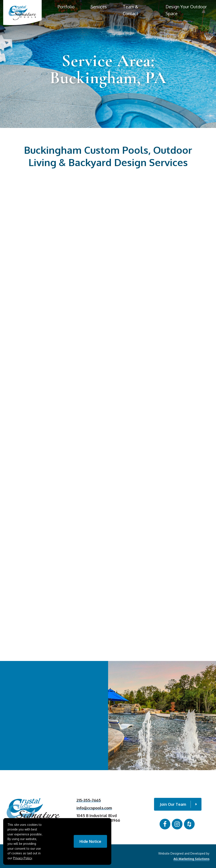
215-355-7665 (89, 802)
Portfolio (66, 7)
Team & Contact (131, 10)
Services (99, 7)
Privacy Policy (22, 858)
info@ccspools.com (94, 809)
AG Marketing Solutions (191, 859)
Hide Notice (90, 841)
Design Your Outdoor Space (186, 10)
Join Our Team (178, 804)
